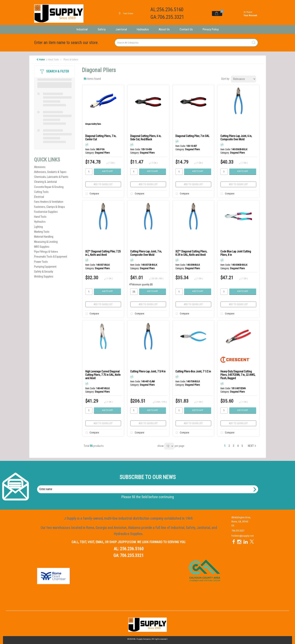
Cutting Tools (41, 192)
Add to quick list (103, 184)
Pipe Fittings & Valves (46, 252)
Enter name (149, 485)
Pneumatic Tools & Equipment (51, 257)
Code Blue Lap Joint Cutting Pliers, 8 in (236, 253)
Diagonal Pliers (102, 153)
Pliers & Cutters (71, 60)
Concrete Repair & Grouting (49, 187)
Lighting (38, 227)
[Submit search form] (254, 43)
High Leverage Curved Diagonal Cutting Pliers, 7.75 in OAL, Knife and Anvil (103, 375)
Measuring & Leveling (46, 242)
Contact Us (186, 29)
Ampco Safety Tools (93, 124)
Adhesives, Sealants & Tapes (50, 172)
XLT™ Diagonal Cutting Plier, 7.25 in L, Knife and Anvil (103, 253)
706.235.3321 (132, 555)
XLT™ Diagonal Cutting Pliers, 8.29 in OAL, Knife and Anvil (191, 253)
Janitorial (121, 29)
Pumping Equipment (45, 267)
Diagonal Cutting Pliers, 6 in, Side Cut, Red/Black (146, 138)
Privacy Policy (211, 29)
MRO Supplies (42, 247)
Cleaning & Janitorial (45, 182)
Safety (102, 29)
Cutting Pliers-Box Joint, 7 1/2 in (193, 371)
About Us (164, 29)
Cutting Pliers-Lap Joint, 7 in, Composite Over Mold (146, 253)
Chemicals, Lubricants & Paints (51, 177)
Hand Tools (53, 60)
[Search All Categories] (186, 43)
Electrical (39, 197)
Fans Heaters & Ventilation (49, 202)
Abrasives (40, 167)
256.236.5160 (132, 549)
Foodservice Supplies (46, 212)
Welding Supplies (44, 277)
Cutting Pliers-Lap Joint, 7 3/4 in (148, 371)
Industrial (82, 29)
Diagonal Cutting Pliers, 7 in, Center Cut (101, 138)
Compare (92, 194)
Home (41, 60)
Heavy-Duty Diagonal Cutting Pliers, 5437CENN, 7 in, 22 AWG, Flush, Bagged (238, 375)
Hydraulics (143, 29)
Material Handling (44, 237)
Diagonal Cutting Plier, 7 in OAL (192, 136)
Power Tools (41, 262)
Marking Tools (42, 232)
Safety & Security (44, 272)
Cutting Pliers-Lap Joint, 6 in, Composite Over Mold (236, 138)
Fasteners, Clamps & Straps (50, 207)
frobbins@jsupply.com (243, 536)
